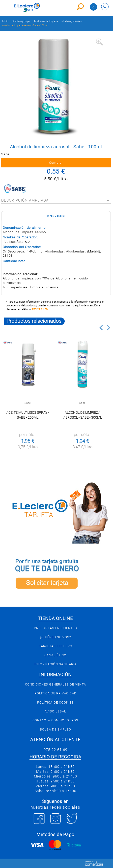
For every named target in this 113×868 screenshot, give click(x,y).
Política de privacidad (56, 693)
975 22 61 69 (40, 309)
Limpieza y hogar (21, 21)
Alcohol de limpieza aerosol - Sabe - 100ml (25, 25)
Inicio (5, 21)
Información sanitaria (56, 664)
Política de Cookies (55, 702)
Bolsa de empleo (56, 729)
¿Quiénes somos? (55, 637)
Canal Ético (55, 655)
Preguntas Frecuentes (56, 628)
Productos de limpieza (46, 21)
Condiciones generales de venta (56, 684)
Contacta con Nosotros (55, 720)
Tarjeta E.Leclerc (56, 646)
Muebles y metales (71, 21)
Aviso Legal (55, 711)
